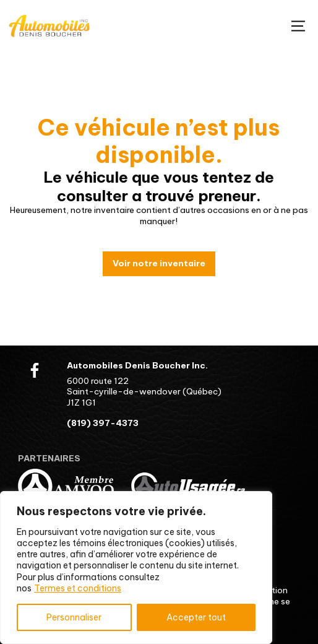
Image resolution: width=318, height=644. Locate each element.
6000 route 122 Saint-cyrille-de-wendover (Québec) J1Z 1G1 (144, 392)
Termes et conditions (78, 588)
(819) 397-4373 (103, 423)
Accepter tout (196, 617)
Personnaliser (74, 617)
